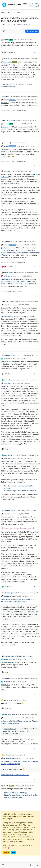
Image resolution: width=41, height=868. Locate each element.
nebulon (6, 40)
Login (13, 852)
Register (6, 852)
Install (37, 6)
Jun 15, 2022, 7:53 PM (20, 682)
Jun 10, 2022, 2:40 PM (23, 383)
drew (5, 359)
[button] (3, 865)
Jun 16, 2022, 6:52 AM (27, 758)
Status (31, 4)
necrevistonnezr (9, 596)
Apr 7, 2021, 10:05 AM (29, 100)
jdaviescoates (8, 276)
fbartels (6, 786)
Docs (31, 6)
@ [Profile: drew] (4, 386)
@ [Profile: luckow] (5, 127)
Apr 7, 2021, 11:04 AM (26, 124)
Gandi (14, 291)
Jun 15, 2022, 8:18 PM (19, 700)
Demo (37, 4)
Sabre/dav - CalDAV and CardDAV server (16, 281)
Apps (25, 4)
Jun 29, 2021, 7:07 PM (23, 305)
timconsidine (8, 62)
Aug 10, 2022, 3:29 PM (27, 786)
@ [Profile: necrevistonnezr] (8, 662)
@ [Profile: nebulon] (5, 65)
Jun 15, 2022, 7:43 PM (20, 659)
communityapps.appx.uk (8, 86)
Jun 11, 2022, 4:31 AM (27, 596)
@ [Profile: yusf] (3, 761)
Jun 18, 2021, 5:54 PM (25, 276)
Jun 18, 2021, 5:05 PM (29, 245)
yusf (5, 700)
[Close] (37, 814)
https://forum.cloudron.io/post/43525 (15, 775)
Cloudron (7, 291)
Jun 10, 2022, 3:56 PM (23, 458)
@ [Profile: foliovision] (6, 248)
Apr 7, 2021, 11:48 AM (29, 146)
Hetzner (19, 291)
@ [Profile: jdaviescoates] (7, 317)
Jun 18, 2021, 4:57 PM (23, 171)
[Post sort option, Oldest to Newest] (4, 31)
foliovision (7, 171)
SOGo (3, 25)
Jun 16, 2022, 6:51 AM (27, 718)
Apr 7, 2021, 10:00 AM (30, 62)
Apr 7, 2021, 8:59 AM (26, 40)
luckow (6, 100)
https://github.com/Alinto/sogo (16, 793)
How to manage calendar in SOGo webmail (20, 491)
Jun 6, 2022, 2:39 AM (20, 359)
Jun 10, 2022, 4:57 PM (23, 514)
